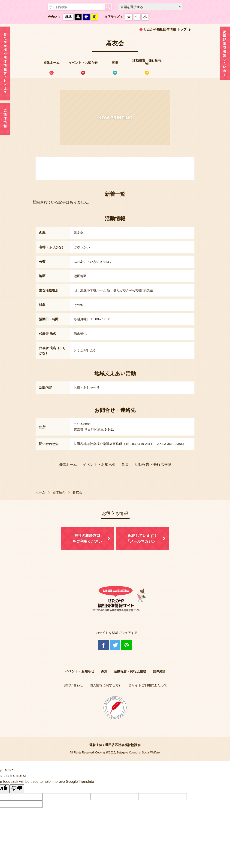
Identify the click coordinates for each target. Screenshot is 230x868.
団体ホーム (51, 63)
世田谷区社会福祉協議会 (123, 745)
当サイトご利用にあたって (148, 685)
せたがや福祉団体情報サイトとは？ (5, 64)
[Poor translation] (17, 789)
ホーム (40, 492)
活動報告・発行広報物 (147, 62)
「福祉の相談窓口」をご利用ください (87, 539)
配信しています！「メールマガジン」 (143, 539)
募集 (115, 63)
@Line (126, 645)
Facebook (104, 645)
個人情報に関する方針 (106, 685)
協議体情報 (5, 119)
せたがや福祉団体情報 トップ (165, 29)
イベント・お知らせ (83, 63)
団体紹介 (59, 492)
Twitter (115, 645)
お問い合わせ (73, 685)
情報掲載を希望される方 (225, 54)
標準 (68, 17)
